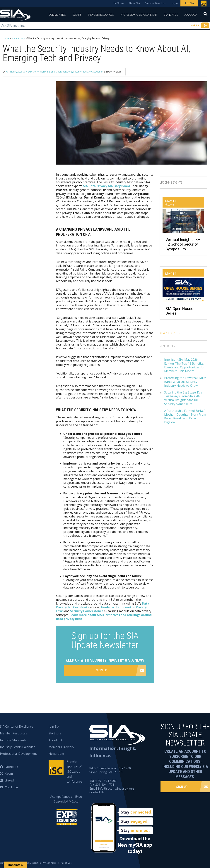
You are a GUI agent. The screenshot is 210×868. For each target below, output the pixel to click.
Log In (174, 3)
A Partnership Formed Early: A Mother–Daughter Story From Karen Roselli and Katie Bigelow (185, 416)
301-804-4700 (107, 781)
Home (6, 38)
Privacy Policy (49, 863)
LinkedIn (10, 780)
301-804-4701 (105, 785)
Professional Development (139, 15)
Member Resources (101, 15)
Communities (57, 15)
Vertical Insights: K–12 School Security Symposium (183, 244)
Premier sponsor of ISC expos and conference (204, 4)
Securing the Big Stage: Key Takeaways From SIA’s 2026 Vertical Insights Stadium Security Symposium (183, 398)
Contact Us (97, 792)
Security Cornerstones (87, 611)
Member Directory (155, 3)
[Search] (205, 15)
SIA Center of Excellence (17, 727)
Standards (171, 15)
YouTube (12, 787)
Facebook (11, 767)
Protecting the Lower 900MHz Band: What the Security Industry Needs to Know (185, 382)
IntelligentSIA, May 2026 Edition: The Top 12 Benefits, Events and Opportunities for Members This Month (184, 365)
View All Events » (170, 333)
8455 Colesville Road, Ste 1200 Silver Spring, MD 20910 (110, 770)
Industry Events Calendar (17, 747)
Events (77, 15)
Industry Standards (13, 740)
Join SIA (189, 3)
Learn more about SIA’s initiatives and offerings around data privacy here (104, 617)
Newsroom (56, 754)
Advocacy (191, 15)
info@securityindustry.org (116, 788)
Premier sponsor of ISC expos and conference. (75, 771)
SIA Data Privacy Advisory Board (107, 186)
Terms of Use (65, 863)
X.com (9, 774)
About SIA (134, 3)
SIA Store (118, 3)
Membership (18, 38)
